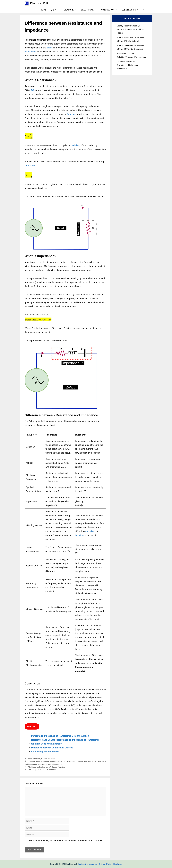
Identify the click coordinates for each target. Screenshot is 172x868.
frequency (72, 114)
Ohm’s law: (30, 165)
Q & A (56, 10)
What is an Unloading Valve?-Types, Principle (46, 767)
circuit (50, 48)
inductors (79, 535)
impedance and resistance (38, 761)
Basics (44, 759)
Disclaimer (118, 864)
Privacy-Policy (105, 864)
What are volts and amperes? (46, 744)
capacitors (90, 531)
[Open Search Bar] (144, 10)
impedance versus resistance (62, 761)
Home (43, 10)
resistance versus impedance (50, 764)
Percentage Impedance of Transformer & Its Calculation (60, 736)
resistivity (75, 145)
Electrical (90, 10)
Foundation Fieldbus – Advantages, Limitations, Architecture (127, 65)
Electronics (131, 10)
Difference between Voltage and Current (52, 748)
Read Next (32, 726)
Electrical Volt (39, 3)
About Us (93, 864)
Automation (110, 10)
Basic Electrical (34, 759)
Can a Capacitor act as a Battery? (42, 770)
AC (33, 90)
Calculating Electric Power (45, 752)
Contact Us (83, 864)
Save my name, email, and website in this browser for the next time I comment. (65, 840)
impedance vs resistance (86, 761)
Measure (71, 10)
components (31, 52)
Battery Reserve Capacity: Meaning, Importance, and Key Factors (130, 29)
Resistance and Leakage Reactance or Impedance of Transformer (65, 740)
